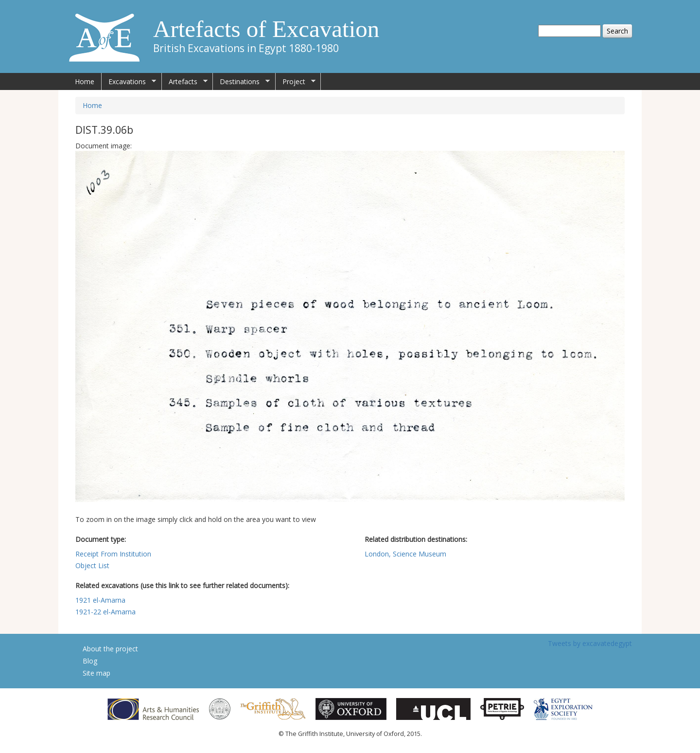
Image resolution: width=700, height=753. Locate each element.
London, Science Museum (405, 554)
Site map (96, 673)
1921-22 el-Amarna (105, 612)
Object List (92, 565)
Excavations (129, 82)
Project (296, 82)
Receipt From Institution (113, 554)
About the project (110, 649)
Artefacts (185, 82)
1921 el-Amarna (100, 600)
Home (85, 81)
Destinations (241, 82)
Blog (90, 661)
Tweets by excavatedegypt (590, 643)
